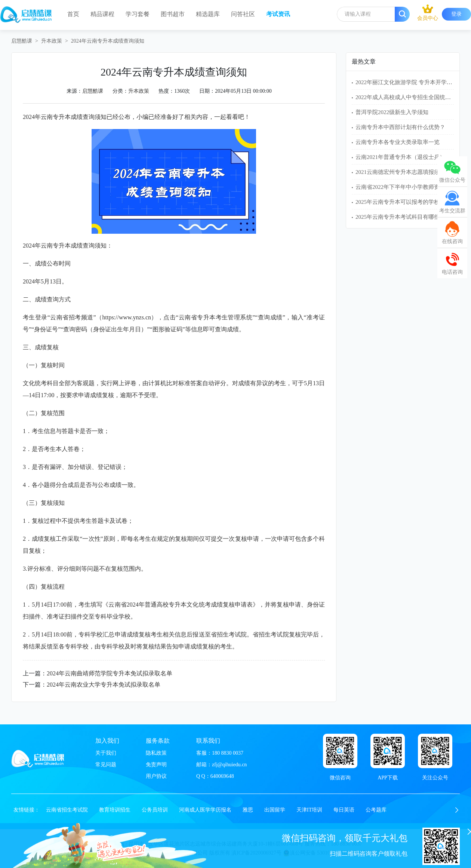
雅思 (248, 810)
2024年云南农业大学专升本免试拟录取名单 (104, 685)
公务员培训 (155, 810)
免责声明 (156, 765)
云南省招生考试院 (67, 810)
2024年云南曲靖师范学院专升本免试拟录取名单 (110, 673)
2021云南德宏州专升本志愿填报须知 (400, 172)
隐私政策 (156, 753)
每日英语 (344, 810)
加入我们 (107, 741)
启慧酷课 (22, 41)
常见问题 (106, 765)
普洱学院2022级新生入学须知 (392, 112)
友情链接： (27, 810)
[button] (457, 810)
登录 (456, 14)
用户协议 (156, 776)
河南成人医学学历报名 (205, 810)
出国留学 (275, 810)
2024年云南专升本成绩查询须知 (108, 41)
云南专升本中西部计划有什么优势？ (400, 127)
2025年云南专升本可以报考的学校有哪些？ (409, 202)
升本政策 (52, 41)
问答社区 (243, 14)
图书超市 (173, 14)
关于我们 (106, 753)
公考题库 (376, 810)
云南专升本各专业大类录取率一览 (398, 142)
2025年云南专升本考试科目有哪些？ (400, 217)
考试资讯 (278, 14)
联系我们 (208, 741)
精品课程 (102, 14)
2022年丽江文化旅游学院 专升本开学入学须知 (412, 82)
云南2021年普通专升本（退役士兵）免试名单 (412, 157)
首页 (73, 14)
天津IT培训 (309, 810)
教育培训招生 (115, 810)
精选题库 (208, 14)
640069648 (222, 776)
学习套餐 (138, 14)
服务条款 (158, 741)
